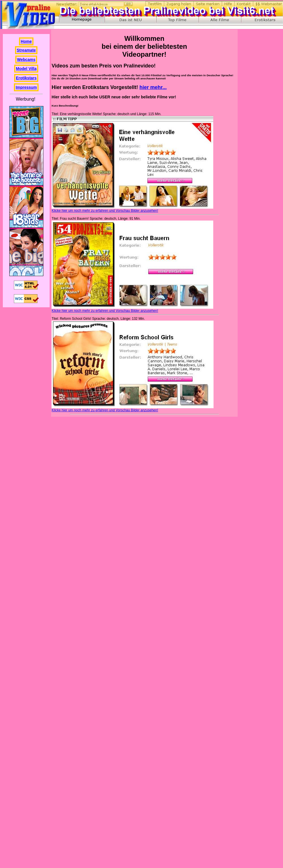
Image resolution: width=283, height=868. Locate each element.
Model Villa (26, 69)
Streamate (26, 50)
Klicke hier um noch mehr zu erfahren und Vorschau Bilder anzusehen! (105, 211)
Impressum (26, 87)
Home (26, 41)
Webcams (26, 60)
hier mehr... (153, 87)
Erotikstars (26, 78)
